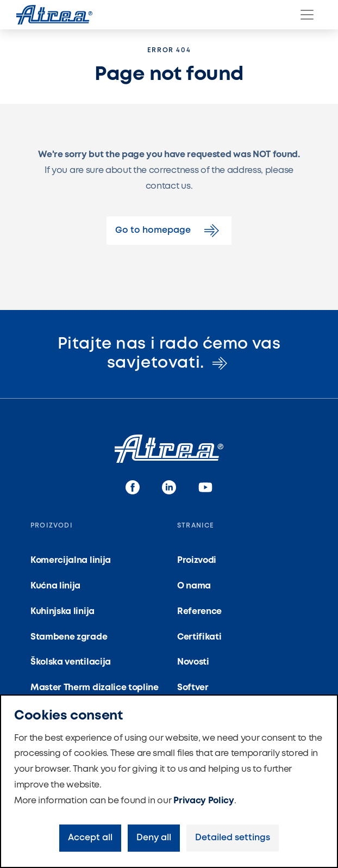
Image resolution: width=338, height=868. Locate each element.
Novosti (193, 662)
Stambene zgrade (69, 637)
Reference (199, 612)
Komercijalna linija (71, 560)
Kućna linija (55, 586)
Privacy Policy (204, 801)
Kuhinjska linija (62, 612)
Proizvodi (197, 560)
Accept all (90, 838)
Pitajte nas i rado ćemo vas (169, 354)
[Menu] (307, 15)
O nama (194, 586)
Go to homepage (169, 231)
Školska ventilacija (71, 662)
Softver (193, 688)
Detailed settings (233, 838)
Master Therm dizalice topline (95, 688)
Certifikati (199, 637)
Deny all (154, 838)
